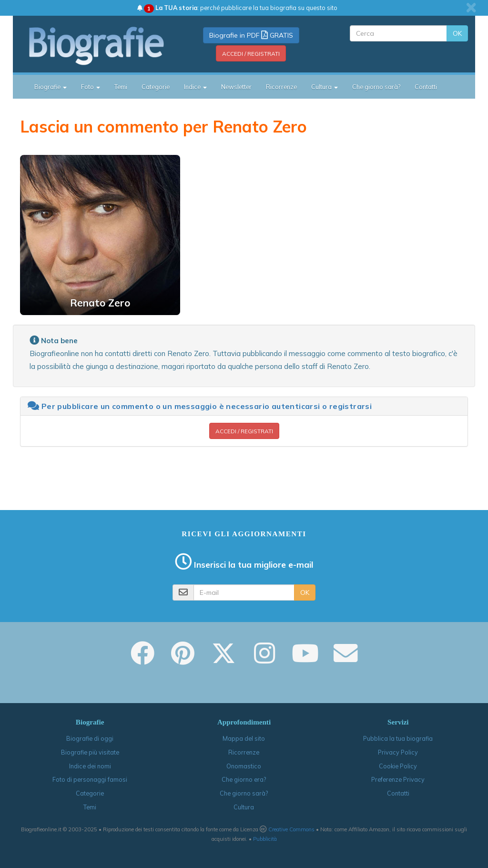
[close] (471, 8)
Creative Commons (291, 829)
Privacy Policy (398, 752)
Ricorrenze (281, 87)
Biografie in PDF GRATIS (251, 35)
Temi (121, 87)
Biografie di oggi (90, 738)
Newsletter (236, 87)
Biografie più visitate (90, 752)
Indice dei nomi (90, 766)
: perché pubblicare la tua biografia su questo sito (237, 8)
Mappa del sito (244, 738)
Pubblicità (265, 839)
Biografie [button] (51, 87)
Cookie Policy (398, 766)
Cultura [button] (325, 87)
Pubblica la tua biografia (398, 738)
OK (457, 33)
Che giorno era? (244, 779)
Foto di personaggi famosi (90, 779)
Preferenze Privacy (398, 779)
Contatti (426, 87)
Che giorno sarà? (376, 87)
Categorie (156, 87)
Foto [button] (91, 87)
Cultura (244, 807)
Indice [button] (195, 87)
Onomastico (244, 766)
